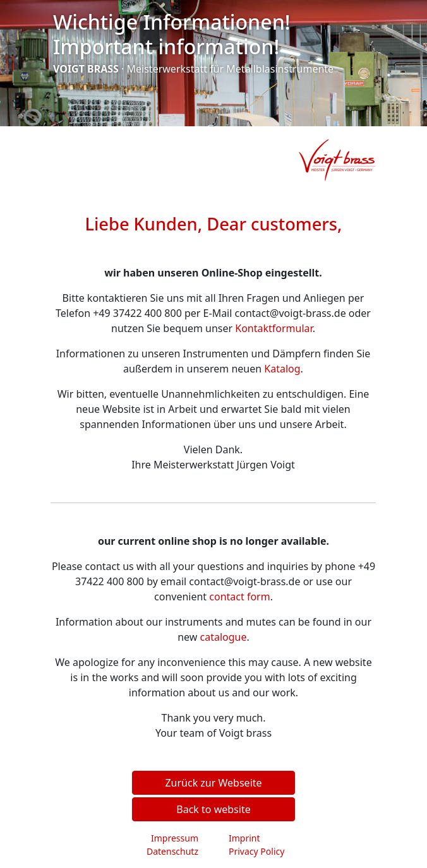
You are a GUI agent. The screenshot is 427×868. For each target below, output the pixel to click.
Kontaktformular (274, 328)
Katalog (282, 369)
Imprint (244, 838)
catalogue (224, 637)
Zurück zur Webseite (213, 783)
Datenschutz (172, 851)
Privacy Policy (256, 851)
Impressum (175, 838)
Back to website (213, 809)
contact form (239, 597)
